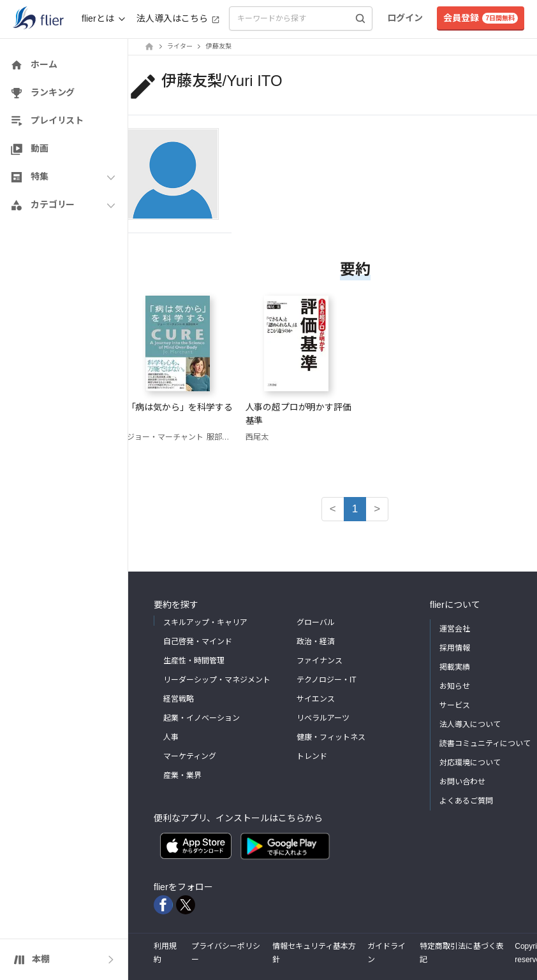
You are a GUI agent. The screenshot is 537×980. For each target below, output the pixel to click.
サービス (455, 705)
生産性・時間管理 (194, 661)
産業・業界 (182, 775)
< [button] (333, 509)
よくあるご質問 (466, 801)
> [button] (377, 509)
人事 (171, 737)
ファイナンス (320, 661)
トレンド (312, 756)
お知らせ (455, 686)
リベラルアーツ (323, 718)
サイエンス (316, 699)
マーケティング (190, 756)
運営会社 (455, 629)
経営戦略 (179, 699)
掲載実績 (455, 667)
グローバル (316, 623)
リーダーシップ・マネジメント (217, 680)
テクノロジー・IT (327, 680)
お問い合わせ (462, 782)
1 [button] (355, 509)
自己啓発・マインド (198, 642)
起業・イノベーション (202, 718)
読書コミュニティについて (485, 744)
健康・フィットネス (331, 737)
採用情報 (455, 648)
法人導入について (470, 724)
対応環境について (470, 763)
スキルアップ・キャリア (205, 623)
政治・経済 (316, 642)
